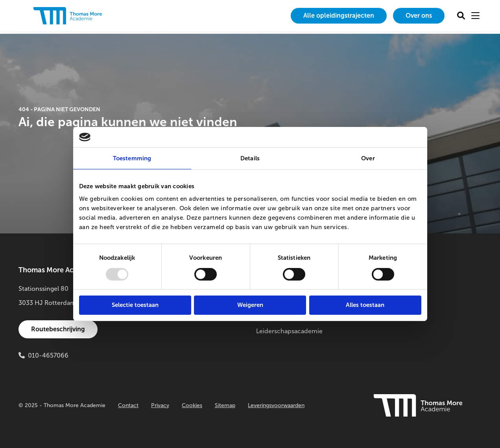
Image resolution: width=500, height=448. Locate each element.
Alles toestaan (365, 305)
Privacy (160, 405)
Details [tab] (250, 158)
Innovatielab (393, 317)
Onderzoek (391, 289)
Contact (128, 405)
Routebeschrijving (58, 329)
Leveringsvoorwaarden (276, 405)
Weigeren (250, 305)
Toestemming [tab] (132, 158)
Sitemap (225, 405)
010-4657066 (48, 355)
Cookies (192, 405)
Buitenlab (388, 303)
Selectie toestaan (135, 305)
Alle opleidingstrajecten (339, 16)
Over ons (419, 16)
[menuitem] (339, 16)
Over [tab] (368, 158)
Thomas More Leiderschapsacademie (289, 324)
